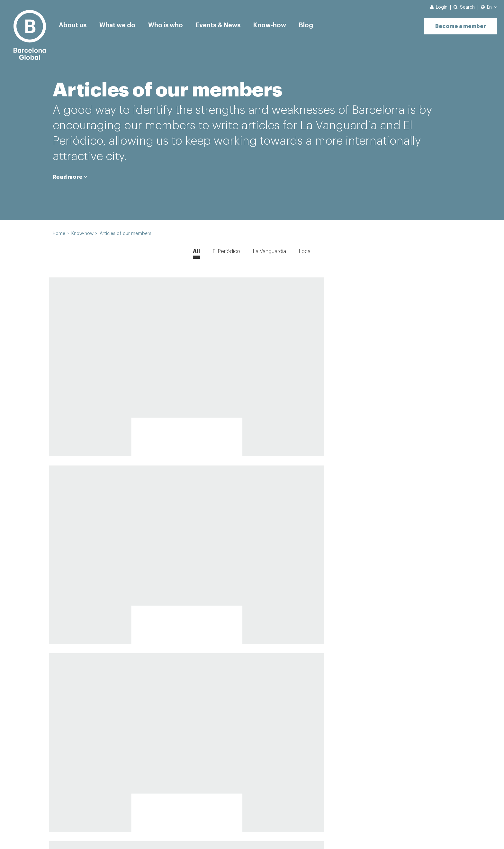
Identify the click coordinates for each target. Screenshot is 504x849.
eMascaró (439, 833)
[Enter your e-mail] (318, 788)
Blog (312, 24)
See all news (129, 803)
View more (252, 693)
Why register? (76, 803)
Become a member (458, 23)
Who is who (167, 24)
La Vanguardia (270, 251)
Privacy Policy (126, 833)
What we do (118, 24)
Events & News (221, 24)
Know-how (275, 24)
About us (73, 24)
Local (305, 251)
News (91, 833)
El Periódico (226, 251)
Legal (208, 833)
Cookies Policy (172, 833)
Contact (63, 833)
